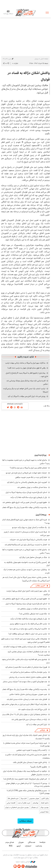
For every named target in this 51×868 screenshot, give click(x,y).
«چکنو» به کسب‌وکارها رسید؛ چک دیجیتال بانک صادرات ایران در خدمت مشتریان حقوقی (26, 773)
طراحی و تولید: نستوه (26, 862)
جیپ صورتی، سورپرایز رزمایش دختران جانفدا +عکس (28, 694)
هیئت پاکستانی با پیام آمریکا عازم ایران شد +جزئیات (28, 540)
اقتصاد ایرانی (11, 803)
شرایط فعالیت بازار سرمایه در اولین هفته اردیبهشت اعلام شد (25, 647)
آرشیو (19, 846)
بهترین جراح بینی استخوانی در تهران (17, 807)
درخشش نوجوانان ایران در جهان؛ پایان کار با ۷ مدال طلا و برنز (25, 714)
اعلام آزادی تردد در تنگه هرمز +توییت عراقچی (31, 477)
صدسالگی (32, 842)
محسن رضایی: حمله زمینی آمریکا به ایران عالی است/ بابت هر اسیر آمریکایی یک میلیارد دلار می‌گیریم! (26, 579)
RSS (11, 846)
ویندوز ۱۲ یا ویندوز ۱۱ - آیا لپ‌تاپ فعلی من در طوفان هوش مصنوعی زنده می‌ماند (28, 785)
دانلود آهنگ (45, 803)
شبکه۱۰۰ (42, 842)
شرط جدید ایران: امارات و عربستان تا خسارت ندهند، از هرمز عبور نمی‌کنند (27, 534)
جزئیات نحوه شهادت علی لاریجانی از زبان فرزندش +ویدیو (26, 473)
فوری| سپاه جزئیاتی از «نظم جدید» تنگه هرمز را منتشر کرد (26, 667)
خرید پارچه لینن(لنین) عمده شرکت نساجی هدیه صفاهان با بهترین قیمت (27, 744)
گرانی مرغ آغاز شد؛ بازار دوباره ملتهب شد (33, 709)
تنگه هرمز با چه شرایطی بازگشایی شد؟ (33, 614)
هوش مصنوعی (34, 798)
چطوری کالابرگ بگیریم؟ (39, 767)
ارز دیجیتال (35, 807)
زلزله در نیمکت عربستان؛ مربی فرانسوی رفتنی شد (29, 719)
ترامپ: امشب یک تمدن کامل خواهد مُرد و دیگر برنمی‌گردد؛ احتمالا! (26, 390)
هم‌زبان (21, 842)
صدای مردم (10, 842)
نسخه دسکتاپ (26, 821)
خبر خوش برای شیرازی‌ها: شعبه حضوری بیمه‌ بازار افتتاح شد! (25, 779)
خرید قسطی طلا (13, 798)
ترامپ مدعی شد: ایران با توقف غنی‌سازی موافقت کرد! (28, 634)
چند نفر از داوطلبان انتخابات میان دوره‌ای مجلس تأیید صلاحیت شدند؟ (29, 653)
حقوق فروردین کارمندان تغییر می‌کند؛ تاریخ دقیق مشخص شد (25, 502)
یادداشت (39, 846)
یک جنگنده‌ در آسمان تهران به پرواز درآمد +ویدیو (29, 527)
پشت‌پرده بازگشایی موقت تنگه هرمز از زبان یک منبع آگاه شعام (25, 507)
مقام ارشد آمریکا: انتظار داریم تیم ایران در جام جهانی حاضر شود (24, 704)
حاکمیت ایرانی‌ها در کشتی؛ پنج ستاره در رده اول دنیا (28, 629)
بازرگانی (43, 730)
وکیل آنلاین (45, 798)
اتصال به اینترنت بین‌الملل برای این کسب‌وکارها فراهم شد (26, 545)
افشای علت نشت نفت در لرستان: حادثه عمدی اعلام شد (27, 699)
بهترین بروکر (45, 807)
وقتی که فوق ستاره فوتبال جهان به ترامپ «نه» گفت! (26, 368)
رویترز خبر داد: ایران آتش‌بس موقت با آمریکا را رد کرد (27, 396)
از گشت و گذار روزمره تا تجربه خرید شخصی (32, 750)
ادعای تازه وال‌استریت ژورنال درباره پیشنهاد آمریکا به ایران (26, 492)
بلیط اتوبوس (44, 812)
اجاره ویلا (24, 798)
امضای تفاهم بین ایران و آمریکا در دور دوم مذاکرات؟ (28, 468)
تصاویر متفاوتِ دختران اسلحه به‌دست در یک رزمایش (28, 677)
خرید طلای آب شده (24, 803)
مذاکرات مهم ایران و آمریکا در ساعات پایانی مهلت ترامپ (25, 363)
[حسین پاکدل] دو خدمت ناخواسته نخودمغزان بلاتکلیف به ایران (27, 564)
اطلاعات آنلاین (26, 12)
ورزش (36, 59)
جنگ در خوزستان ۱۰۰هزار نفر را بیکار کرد (33, 557)
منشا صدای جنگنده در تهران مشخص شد (32, 487)
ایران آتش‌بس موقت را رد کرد (37, 724)
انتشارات (28, 846)
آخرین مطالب (40, 586)
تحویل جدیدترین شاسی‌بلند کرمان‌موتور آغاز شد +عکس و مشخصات (28, 756)
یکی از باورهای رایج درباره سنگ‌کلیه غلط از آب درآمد (29, 497)
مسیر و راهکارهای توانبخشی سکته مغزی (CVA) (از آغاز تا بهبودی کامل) (28, 792)
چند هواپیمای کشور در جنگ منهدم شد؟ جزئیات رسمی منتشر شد (26, 683)
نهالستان (36, 803)
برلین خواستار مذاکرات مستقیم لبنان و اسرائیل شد (29, 672)
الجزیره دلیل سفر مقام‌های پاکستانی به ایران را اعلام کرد (27, 482)
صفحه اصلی (44, 59)
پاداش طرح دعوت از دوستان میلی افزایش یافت (30, 762)
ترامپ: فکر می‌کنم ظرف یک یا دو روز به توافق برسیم (28, 624)
